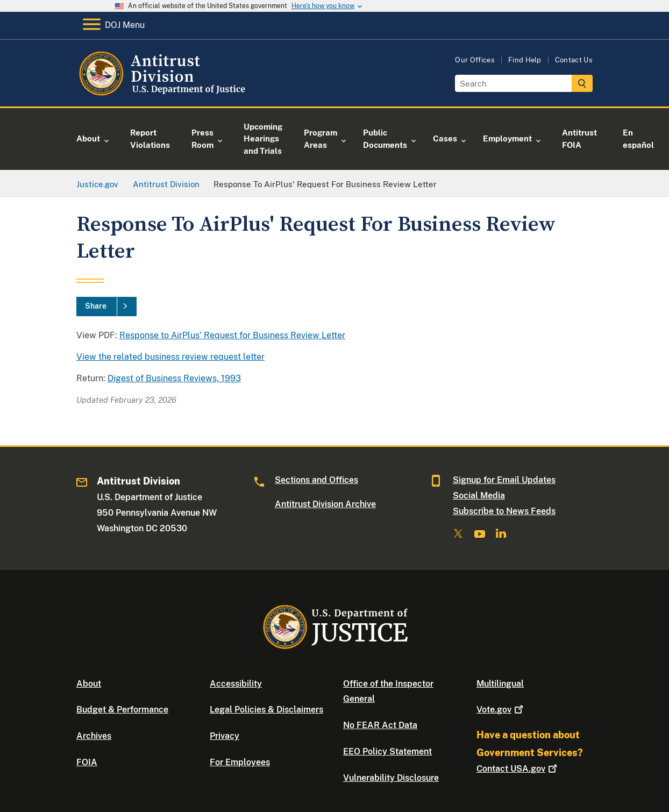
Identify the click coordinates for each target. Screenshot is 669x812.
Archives (94, 736)
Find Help (525, 60)
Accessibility (236, 684)
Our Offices (475, 60)
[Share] (106, 307)
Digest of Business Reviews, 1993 (174, 378)
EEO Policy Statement (387, 752)
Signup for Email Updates (504, 480)
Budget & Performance (122, 710)
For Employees (240, 762)
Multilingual (500, 684)
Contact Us (574, 60)
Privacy (225, 736)
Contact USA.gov (518, 769)
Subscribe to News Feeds (504, 511)
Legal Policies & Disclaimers (266, 710)
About (89, 684)
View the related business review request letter (170, 357)
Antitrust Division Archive (325, 504)
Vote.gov (501, 710)
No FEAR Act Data (380, 725)
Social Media (479, 496)
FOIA (87, 762)
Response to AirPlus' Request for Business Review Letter (232, 335)
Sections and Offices (316, 480)
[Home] (164, 94)
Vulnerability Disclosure (391, 778)
